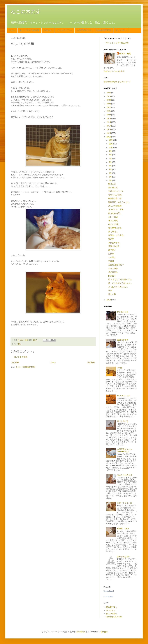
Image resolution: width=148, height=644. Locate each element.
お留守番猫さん (84, 30)
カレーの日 (113, 217)
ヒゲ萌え (112, 257)
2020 (109, 115)
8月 (110, 155)
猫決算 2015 (123, 528)
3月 (110, 173)
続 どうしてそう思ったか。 (121, 283)
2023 (109, 104)
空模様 (111, 261)
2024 (109, 100)
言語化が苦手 (123, 340)
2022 (109, 107)
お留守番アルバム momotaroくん (126, 450)
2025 (109, 96)
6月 (110, 162)
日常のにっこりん (116, 191)
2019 (109, 118)
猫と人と (112, 184)
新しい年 (112, 294)
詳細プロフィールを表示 (114, 71)
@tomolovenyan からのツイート (117, 82)
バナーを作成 (108, 596)
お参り (111, 254)
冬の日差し (113, 272)
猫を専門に (113, 232)
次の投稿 (15, 362)
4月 (110, 170)
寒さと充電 (113, 221)
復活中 (111, 239)
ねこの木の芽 (26, 12)
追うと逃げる (123, 421)
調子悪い (112, 250)
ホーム (12, 30)
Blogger (104, 632)
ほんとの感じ (114, 224)
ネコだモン (111, 610)
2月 (110, 177)
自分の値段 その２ (116, 265)
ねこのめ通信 (112, 614)
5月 (110, 166)
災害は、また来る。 (117, 235)
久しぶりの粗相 (115, 206)
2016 (109, 129)
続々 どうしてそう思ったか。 (121, 279)
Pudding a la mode (114, 617)
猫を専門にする (115, 228)
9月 (110, 151)
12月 (111, 140)
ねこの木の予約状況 (30, 30)
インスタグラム (65, 30)
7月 (110, 158)
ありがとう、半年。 (117, 209)
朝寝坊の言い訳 (115, 198)
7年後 (119, 368)
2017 (109, 126)
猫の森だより (112, 607)
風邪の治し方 (114, 246)
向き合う (112, 276)
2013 (109, 300)
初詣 (110, 291)
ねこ (20, 344)
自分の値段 (113, 268)
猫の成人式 (113, 187)
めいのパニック (124, 396)
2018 (109, 122)
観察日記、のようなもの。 (120, 202)
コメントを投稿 (21, 357)
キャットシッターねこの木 (117, 43)
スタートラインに (125, 503)
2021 (109, 111)
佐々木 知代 (125, 54)
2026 (109, 93)
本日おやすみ (114, 243)
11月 (111, 144)
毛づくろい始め (115, 195)
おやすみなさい (124, 556)
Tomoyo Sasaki (109, 591)
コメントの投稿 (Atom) (25, 367)
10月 (111, 147)
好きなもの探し (115, 213)
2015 (109, 133)
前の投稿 (91, 362)
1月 (110, 180)
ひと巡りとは (123, 312)
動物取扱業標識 (104, 30)
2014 (109, 137)
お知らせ (48, 30)
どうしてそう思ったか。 (119, 287)
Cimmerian (81, 632)
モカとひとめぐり (125, 475)
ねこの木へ (121, 30)
